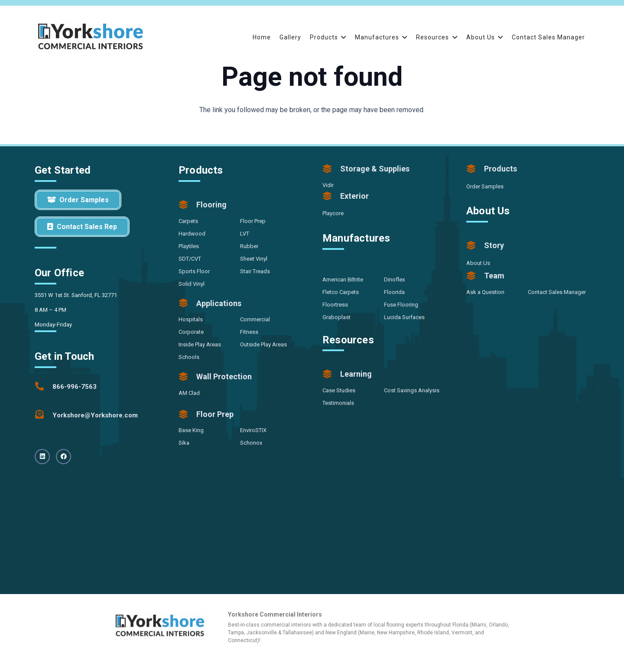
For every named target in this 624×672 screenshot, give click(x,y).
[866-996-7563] (44, 387)
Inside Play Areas (200, 344)
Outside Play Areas (263, 344)
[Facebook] (63, 457)
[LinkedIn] (42, 457)
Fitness (249, 332)
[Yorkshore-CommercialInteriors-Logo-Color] (91, 37)
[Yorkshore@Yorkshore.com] (44, 415)
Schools (189, 357)
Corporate (191, 332)
